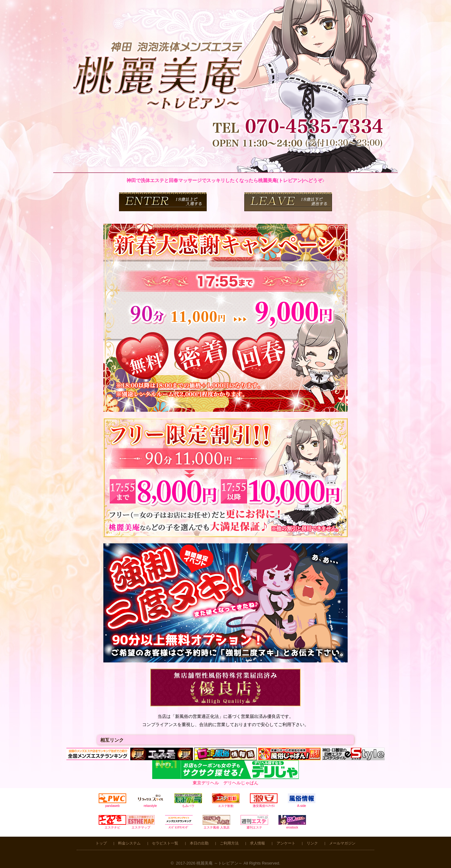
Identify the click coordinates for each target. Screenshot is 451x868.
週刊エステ (254, 822)
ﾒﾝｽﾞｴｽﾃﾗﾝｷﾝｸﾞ (179, 822)
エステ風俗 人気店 (216, 822)
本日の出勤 (199, 843)
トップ (101, 843)
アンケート (286, 843)
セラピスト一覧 (165, 843)
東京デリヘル (206, 783)
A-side (302, 800)
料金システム (129, 843)
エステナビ (112, 822)
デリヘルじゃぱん (241, 783)
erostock (292, 822)
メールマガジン (342, 843)
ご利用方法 (229, 843)
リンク (312, 843)
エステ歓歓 (226, 800)
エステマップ (141, 822)
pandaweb (112, 800)
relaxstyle (150, 800)
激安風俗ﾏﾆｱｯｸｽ (264, 800)
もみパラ (188, 800)
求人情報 (257, 843)
